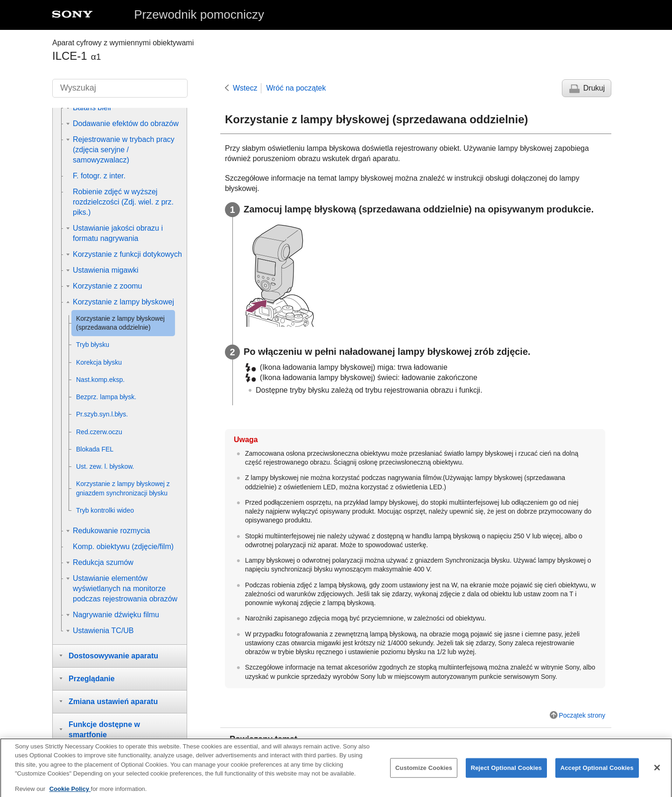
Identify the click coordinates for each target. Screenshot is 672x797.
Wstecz (245, 88)
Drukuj (594, 88)
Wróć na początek (296, 88)
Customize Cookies (424, 773)
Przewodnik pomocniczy (199, 14)
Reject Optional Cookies (507, 773)
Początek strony (582, 715)
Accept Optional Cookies (597, 773)
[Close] (657, 773)
